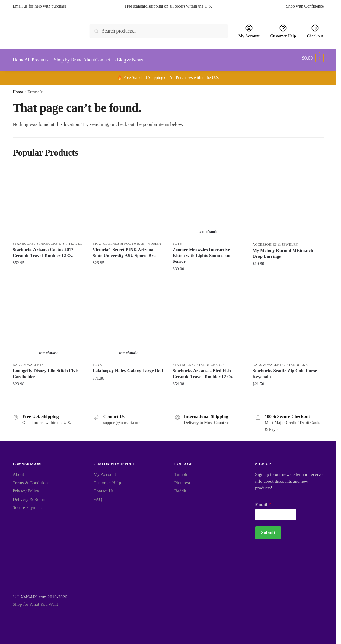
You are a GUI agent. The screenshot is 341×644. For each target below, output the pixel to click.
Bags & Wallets (28, 361)
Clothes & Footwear (124, 240)
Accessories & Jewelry (276, 241)
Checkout (315, 31)
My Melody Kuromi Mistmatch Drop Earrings (283, 250)
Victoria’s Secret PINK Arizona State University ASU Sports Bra (124, 249)
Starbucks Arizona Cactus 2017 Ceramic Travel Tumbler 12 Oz (43, 249)
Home (18, 88)
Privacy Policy (26, 487)
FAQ (98, 496)
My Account (249, 31)
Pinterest (182, 479)
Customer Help (283, 31)
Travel (75, 240)
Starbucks (23, 240)
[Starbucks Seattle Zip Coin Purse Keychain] (288, 320)
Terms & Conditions (31, 479)
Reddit (180, 487)
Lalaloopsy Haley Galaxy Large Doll (128, 367)
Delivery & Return (30, 496)
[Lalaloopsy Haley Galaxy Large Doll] (128, 320)
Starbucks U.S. (51, 240)
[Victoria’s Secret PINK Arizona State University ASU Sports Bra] (128, 199)
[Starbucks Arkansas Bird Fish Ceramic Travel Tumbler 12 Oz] (208, 320)
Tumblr (181, 471)
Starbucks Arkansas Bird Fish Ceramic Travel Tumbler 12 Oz (203, 370)
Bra (96, 240)
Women (154, 240)
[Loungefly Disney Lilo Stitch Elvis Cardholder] (48, 320)
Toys (177, 240)
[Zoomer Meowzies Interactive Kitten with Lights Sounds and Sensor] (208, 199)
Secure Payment (27, 504)
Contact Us (104, 487)
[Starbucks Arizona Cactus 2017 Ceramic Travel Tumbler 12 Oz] (48, 199)
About (18, 471)
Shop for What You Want (35, 601)
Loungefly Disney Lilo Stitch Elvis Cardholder (46, 370)
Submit (268, 529)
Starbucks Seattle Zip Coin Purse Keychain (285, 370)
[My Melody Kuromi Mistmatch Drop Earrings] (288, 199)
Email (263, 501)
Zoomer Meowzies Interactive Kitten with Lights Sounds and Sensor (202, 252)
